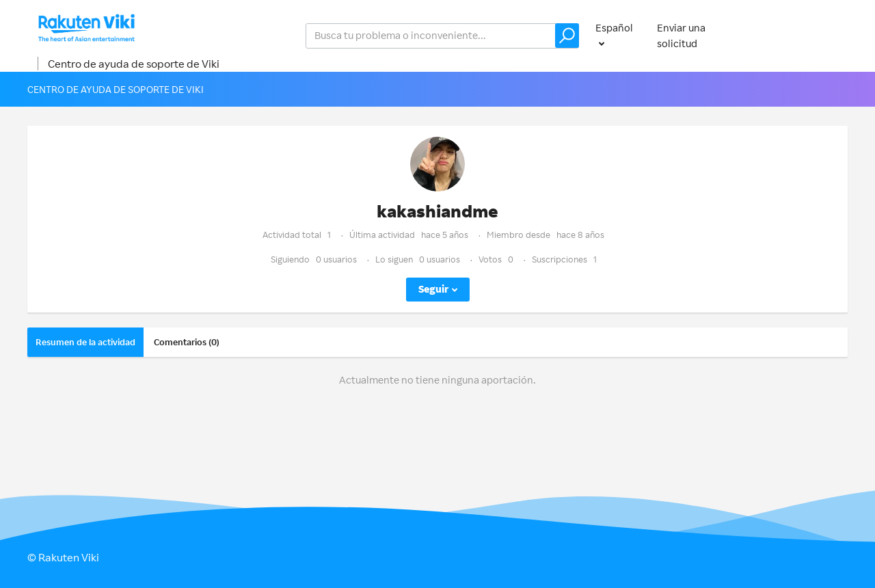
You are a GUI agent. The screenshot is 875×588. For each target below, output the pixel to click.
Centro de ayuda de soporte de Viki (134, 64)
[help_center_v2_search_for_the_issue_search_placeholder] (442, 36)
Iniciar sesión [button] (804, 35)
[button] (567, 36)
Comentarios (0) (187, 342)
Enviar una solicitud (681, 36)
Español (614, 28)
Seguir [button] (433, 289)
